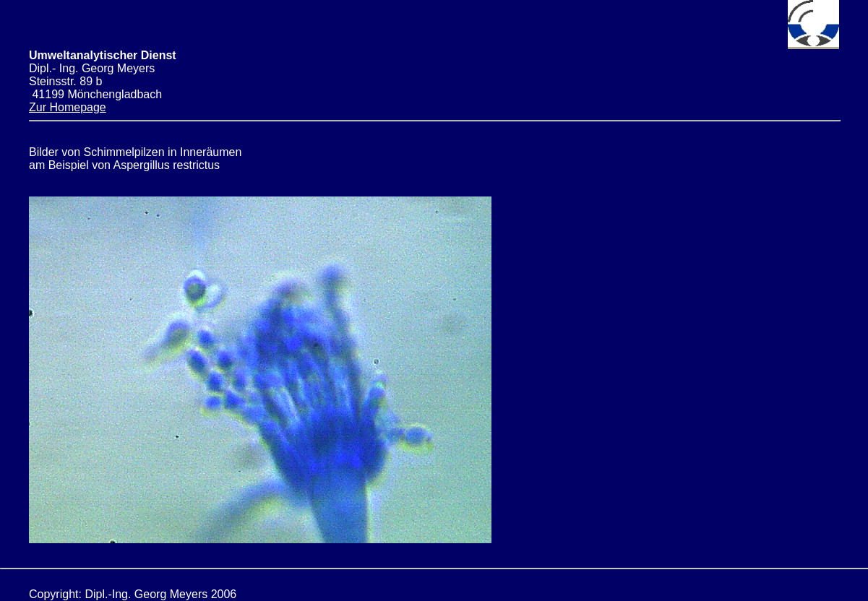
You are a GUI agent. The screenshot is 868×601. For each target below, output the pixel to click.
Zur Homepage (68, 107)
